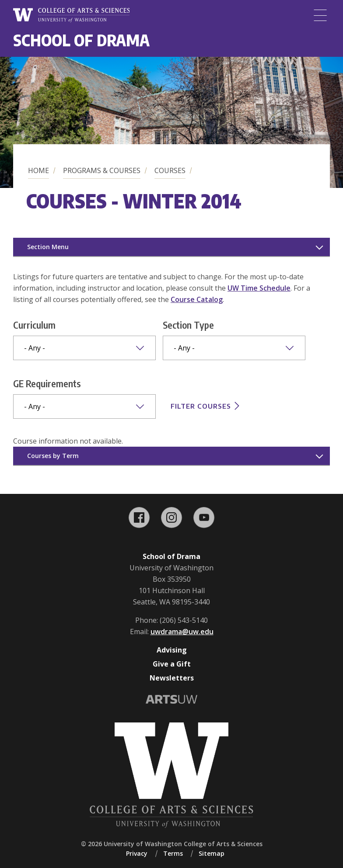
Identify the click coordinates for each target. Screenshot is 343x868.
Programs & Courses (102, 170)
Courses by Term (53, 456)
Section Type (188, 325)
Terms (173, 853)
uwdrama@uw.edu (182, 632)
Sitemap (212, 853)
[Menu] (320, 15)
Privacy (137, 853)
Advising (172, 650)
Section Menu (48, 247)
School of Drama (81, 40)
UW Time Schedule (259, 288)
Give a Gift (172, 664)
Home (38, 170)
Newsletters (172, 678)
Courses (170, 170)
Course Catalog (197, 299)
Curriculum (34, 325)
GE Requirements (47, 383)
